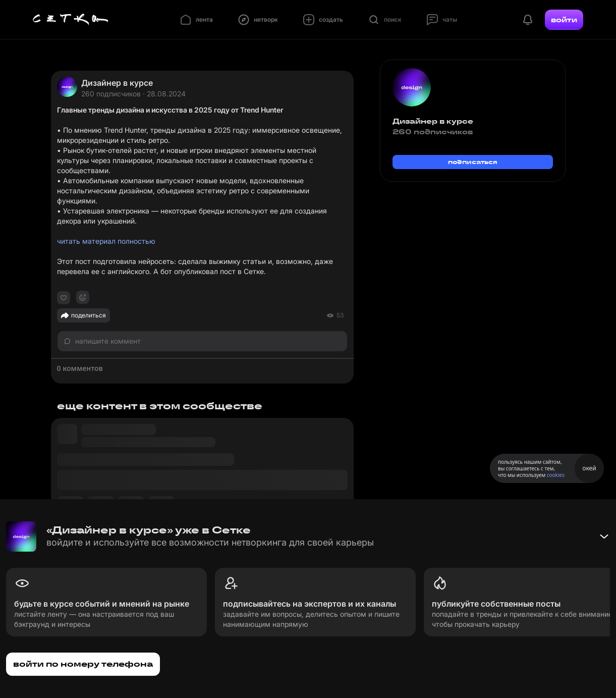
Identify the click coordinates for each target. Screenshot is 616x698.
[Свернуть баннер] (604, 536)
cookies (556, 475)
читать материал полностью (106, 241)
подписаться (473, 162)
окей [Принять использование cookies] (589, 468)
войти (564, 20)
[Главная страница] (71, 20)
